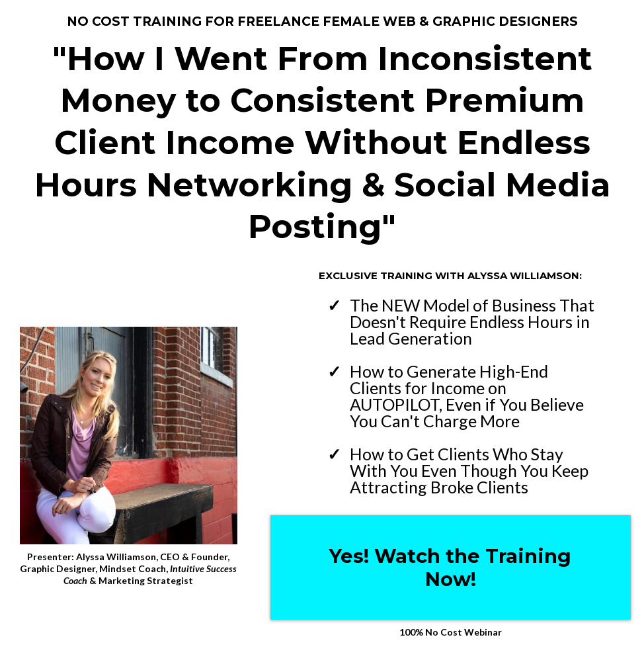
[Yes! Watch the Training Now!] (451, 567)
